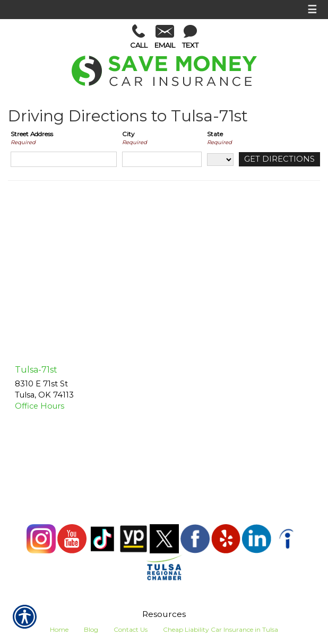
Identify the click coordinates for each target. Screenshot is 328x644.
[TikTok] (103, 538)
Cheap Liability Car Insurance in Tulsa (221, 629)
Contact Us (131, 629)
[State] (220, 160)
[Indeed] (287, 538)
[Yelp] (227, 538)
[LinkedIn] (257, 538)
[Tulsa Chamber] (164, 567)
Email (165, 37)
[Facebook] (196, 538)
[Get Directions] (279, 159)
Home (59, 629)
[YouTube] (73, 538)
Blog (91, 629)
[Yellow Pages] (134, 538)
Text (190, 37)
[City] (162, 159)
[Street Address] (64, 159)
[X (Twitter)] (165, 538)
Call (139, 37)
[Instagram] (42, 538)
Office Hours (40, 406)
